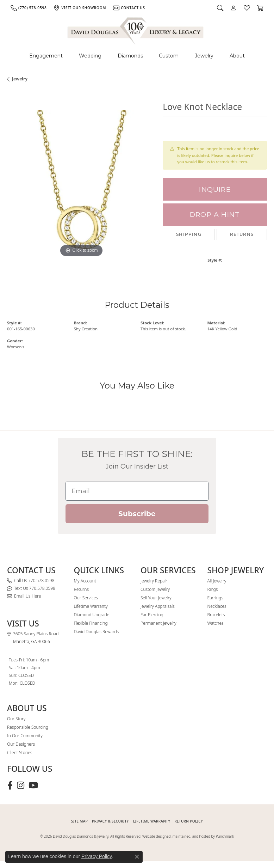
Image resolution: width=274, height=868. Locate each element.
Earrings (215, 598)
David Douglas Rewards (96, 632)
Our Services (86, 598)
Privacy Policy (96, 856)
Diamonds (130, 56)
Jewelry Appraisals (158, 606)
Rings (213, 589)
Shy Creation (86, 329)
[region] (81, 184)
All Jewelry (217, 581)
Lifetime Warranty (91, 606)
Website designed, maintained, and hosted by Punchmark (188, 836)
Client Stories (20, 753)
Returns (242, 234)
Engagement (46, 56)
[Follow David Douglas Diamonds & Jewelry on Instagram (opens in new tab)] (21, 786)
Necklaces (217, 606)
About (237, 56)
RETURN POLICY (189, 821)
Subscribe (137, 514)
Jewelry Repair (154, 581)
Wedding (90, 56)
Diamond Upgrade (92, 615)
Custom (169, 56)
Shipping (189, 234)
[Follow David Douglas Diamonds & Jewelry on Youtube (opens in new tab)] (33, 786)
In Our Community (25, 736)
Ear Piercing (152, 615)
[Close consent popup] (137, 857)
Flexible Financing (91, 623)
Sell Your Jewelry (156, 598)
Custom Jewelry (155, 589)
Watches (216, 623)
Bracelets (216, 615)
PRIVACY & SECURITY (110, 821)
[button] (220, 8)
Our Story (16, 719)
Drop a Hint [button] (215, 215)
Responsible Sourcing (28, 727)
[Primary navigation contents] (137, 56)
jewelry (20, 79)
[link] (29, 8)
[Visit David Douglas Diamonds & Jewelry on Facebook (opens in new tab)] (10, 786)
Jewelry (204, 56)
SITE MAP (79, 821)
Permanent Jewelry (158, 623)
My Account (85, 581)
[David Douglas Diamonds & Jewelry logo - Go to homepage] (136, 30)
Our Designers (21, 744)
